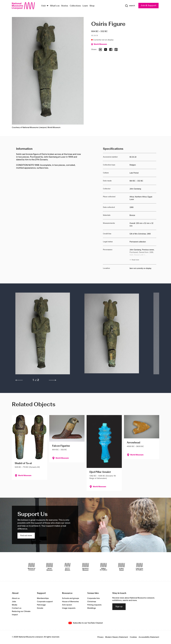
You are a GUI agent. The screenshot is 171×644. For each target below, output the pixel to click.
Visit (43, 6)
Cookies (133, 637)
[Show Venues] (48, 6)
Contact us (17, 608)
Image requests (69, 608)
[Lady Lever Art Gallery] (139, 567)
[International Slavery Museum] (68, 567)
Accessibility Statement (149, 637)
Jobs (14, 602)
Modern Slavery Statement (117, 637)
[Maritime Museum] (85, 567)
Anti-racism (67, 605)
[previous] (19, 380)
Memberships (43, 598)
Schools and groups (71, 598)
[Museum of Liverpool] (32, 567)
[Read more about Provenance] (143, 255)
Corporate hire (93, 598)
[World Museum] (50, 567)
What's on (55, 6)
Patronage (41, 605)
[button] (46, 335)
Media (15, 605)
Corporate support (45, 602)
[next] (53, 380)
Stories (65, 6)
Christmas (92, 602)
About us (16, 598)
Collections (75, 6)
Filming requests (94, 605)
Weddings (92, 608)
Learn (85, 6)
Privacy (100, 637)
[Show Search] (130, 6)
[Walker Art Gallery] (103, 567)
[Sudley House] (121, 567)
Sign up (119, 607)
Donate (40, 608)
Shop (92, 6)
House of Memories (70, 602)
